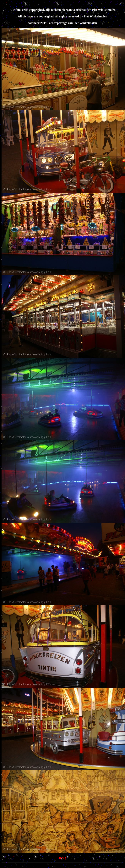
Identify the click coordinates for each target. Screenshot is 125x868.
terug (62, 858)
